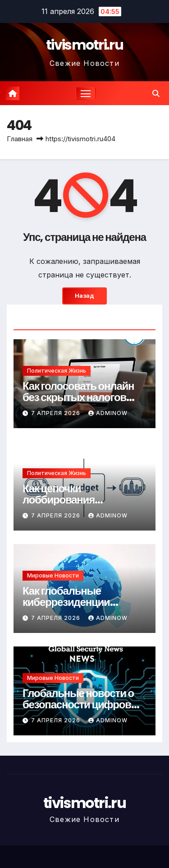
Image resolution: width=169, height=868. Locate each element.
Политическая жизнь (57, 371)
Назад (84, 296)
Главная (20, 139)
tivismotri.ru (84, 45)
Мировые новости (53, 575)
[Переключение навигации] (86, 93)
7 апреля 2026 (57, 413)
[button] (156, 93)
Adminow (108, 413)
